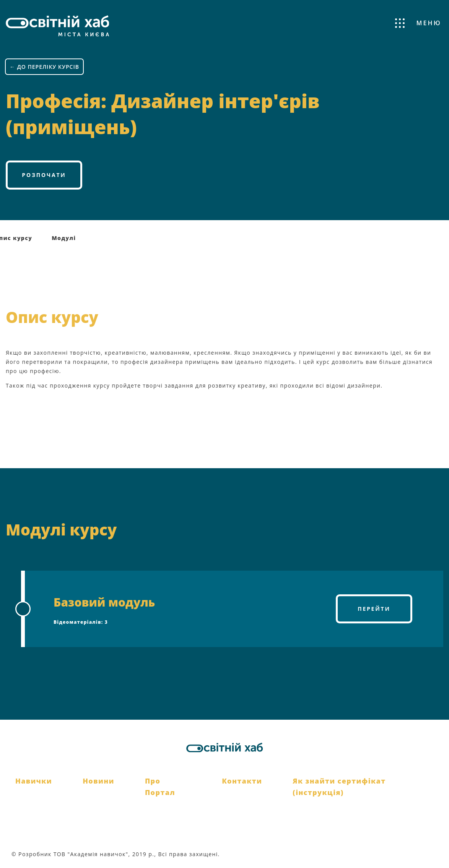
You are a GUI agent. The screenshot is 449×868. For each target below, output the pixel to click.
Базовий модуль (104, 602)
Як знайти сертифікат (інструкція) (339, 787)
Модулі (64, 238)
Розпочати (44, 175)
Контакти (242, 781)
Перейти (374, 609)
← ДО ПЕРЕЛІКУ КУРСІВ (44, 67)
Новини (98, 781)
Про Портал (160, 787)
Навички (34, 781)
